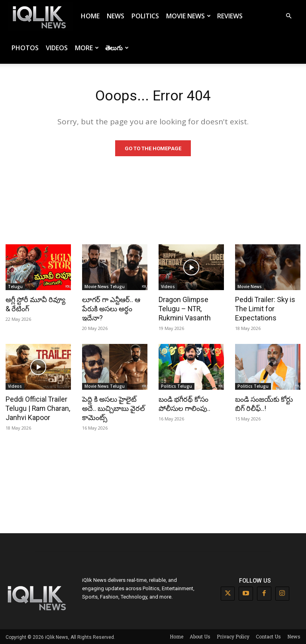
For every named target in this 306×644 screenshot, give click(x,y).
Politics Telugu (177, 386)
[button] (288, 16)
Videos (57, 48)
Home (90, 16)
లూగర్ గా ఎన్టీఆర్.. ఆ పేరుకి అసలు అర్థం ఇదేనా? (110, 310)
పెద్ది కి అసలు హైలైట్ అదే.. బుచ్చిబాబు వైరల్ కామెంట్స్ (112, 408)
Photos (25, 48)
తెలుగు (117, 48)
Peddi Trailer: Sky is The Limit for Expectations (264, 310)
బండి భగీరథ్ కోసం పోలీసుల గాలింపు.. (183, 404)
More (87, 48)
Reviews (230, 16)
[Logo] (41, 16)
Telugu (15, 288)
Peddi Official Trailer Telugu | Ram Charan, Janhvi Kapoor (37, 408)
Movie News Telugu (105, 288)
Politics (145, 16)
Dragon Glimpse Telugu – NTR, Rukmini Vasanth (183, 310)
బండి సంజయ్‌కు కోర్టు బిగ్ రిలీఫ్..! (263, 404)
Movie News (188, 16)
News (116, 16)
